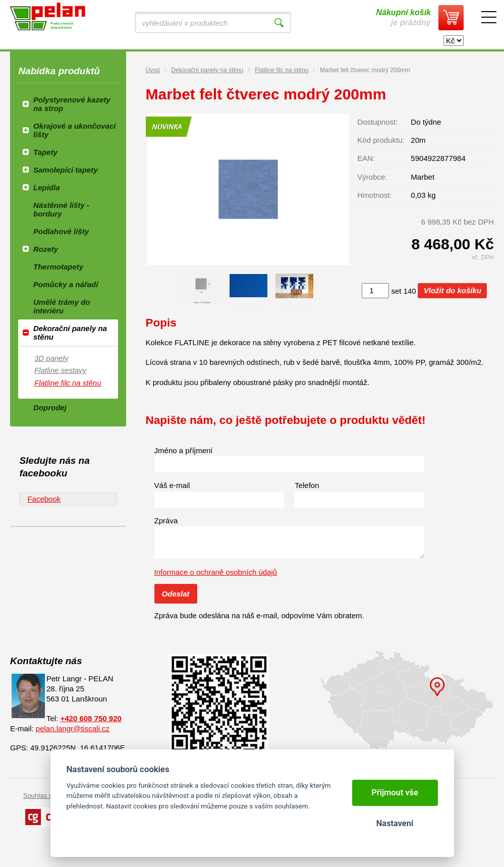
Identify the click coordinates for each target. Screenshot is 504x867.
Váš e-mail (172, 485)
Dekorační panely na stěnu (208, 70)
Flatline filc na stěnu (282, 70)
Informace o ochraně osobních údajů (216, 572)
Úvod (153, 70)
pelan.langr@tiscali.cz (73, 728)
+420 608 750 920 (91, 718)
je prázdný (404, 17)
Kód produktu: (381, 140)
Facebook (44, 499)
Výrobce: (372, 177)
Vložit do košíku (453, 290)
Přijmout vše (395, 793)
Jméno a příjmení (184, 450)
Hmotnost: (374, 195)
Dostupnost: (377, 122)
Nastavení (395, 823)
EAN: (366, 158)
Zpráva (166, 521)
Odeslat (176, 594)
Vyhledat (279, 23)
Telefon (307, 485)
